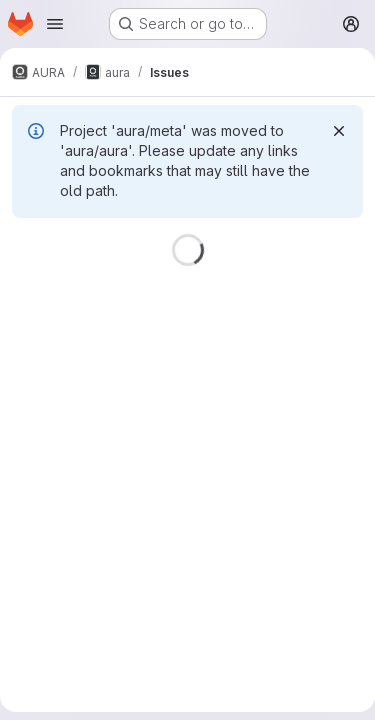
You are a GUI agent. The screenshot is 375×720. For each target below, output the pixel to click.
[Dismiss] (339, 131)
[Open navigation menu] (55, 24)
